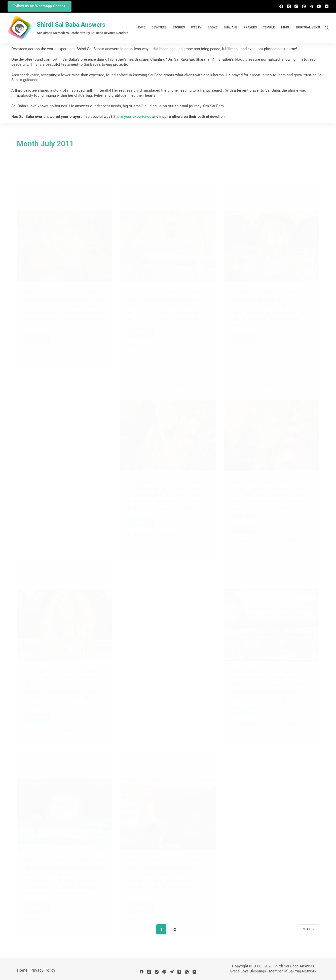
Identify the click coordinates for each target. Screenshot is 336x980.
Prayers (250, 27)
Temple (269, 27)
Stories (179, 27)
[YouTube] (327, 6)
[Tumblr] (179, 972)
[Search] (327, 28)
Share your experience (132, 117)
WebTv (196, 27)
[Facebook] (281, 6)
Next (308, 929)
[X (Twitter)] (289, 6)
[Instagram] (296, 6)
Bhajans (231, 27)
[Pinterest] (304, 6)
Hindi (285, 27)
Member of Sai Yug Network (293, 971)
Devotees (159, 27)
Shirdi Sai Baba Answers (71, 25)
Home (141, 27)
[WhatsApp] (319, 6)
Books (213, 27)
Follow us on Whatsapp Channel (40, 6)
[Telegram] (311, 6)
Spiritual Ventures (311, 27)
